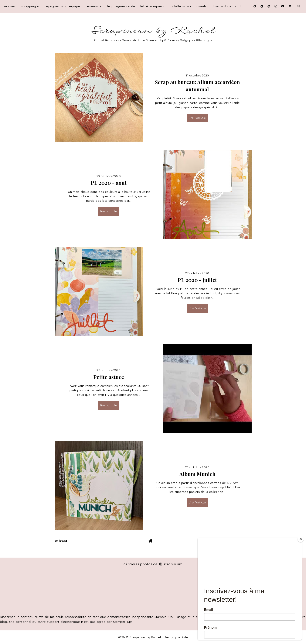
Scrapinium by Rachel (153, 31)
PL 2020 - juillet (197, 280)
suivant (61, 541)
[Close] (301, 539)
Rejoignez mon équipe (62, 6)
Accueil (10, 6)
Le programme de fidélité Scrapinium (137, 6)
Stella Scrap (182, 6)
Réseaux (92, 6)
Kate (185, 637)
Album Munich (197, 474)
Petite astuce (109, 377)
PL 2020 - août (109, 183)
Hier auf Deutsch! (227, 6)
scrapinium (171, 564)
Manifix (202, 6)
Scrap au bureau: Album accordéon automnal (197, 86)
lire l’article (197, 118)
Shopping (29, 6)
